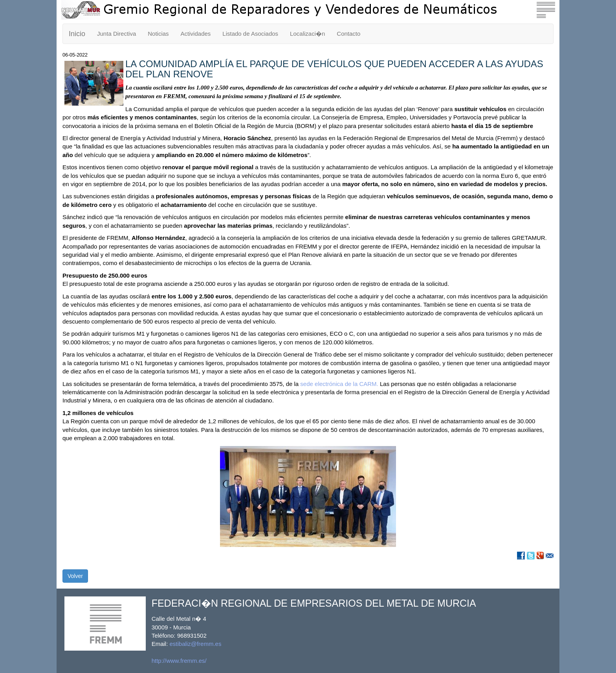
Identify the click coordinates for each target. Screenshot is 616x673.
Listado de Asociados (250, 34)
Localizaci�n (307, 34)
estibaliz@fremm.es (196, 644)
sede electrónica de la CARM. (339, 384)
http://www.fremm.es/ (179, 661)
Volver (75, 576)
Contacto (348, 34)
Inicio (77, 34)
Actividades (196, 34)
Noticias (158, 34)
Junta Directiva (116, 34)
